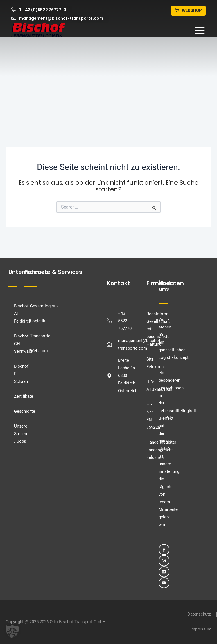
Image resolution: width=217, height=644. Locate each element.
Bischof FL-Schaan (17, 374)
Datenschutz (199, 614)
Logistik (38, 321)
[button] (138, 31)
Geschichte (17, 411)
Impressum (201, 629)
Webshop (39, 351)
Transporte (40, 336)
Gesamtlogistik (44, 306)
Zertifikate (17, 396)
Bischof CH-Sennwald (17, 344)
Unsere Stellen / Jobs (17, 434)
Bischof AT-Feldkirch (17, 314)
